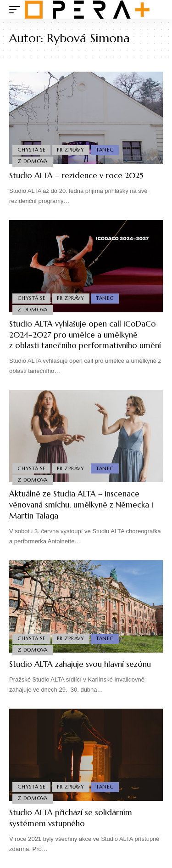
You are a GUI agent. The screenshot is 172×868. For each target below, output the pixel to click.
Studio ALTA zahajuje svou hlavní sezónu (80, 664)
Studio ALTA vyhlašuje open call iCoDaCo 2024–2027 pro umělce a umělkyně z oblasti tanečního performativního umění (85, 335)
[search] (156, 10)
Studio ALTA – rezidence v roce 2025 (76, 175)
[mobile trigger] (17, 10)
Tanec (105, 150)
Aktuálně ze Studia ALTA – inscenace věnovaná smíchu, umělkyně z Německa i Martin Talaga (81, 505)
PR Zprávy (71, 150)
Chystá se (31, 150)
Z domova (33, 161)
